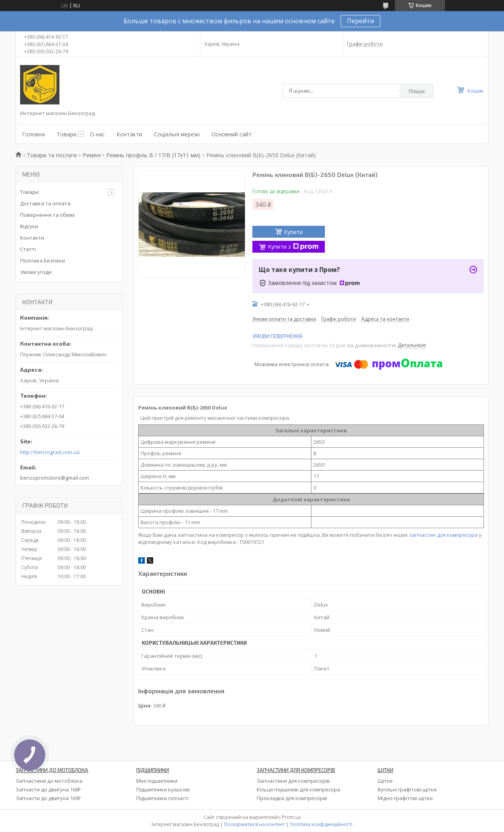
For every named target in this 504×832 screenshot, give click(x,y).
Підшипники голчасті (162, 798)
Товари (67, 134)
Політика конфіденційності (321, 824)
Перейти (360, 21)
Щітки (385, 781)
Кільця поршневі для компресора (298, 789)
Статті (28, 249)
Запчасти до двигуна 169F (48, 798)
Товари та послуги (52, 155)
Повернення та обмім (47, 215)
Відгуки (29, 226)
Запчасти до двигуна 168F (48, 789)
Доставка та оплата (45, 203)
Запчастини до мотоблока (49, 781)
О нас (97, 134)
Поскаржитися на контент (254, 824)
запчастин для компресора (443, 535)
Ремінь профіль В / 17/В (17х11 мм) (153, 155)
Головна (33, 134)
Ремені (92, 155)
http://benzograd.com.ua (50, 452)
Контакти (129, 134)
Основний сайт (232, 134)
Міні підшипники (157, 781)
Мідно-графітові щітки (405, 798)
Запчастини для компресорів (293, 781)
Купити (293, 232)
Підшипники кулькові (163, 789)
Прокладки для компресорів (292, 798)
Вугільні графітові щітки (407, 789)
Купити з (293, 247)
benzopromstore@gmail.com (55, 478)
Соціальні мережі (177, 134)
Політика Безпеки (43, 261)
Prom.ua (291, 817)
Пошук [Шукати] (417, 91)
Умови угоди (36, 272)
